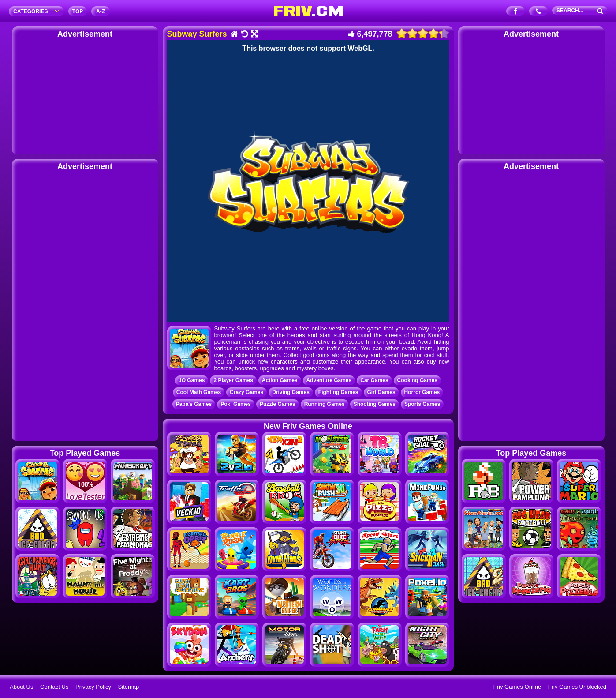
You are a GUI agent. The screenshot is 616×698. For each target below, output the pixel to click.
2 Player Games (233, 380)
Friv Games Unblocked (577, 687)
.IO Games (192, 380)
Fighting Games (338, 392)
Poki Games (236, 404)
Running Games (325, 404)
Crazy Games (246, 392)
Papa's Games (194, 404)
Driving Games (291, 392)
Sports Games (422, 404)
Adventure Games (329, 380)
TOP (78, 11)
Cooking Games (417, 380)
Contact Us (54, 687)
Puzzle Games (278, 404)
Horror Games (422, 392)
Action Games (280, 380)
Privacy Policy (93, 687)
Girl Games (381, 392)
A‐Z (101, 11)
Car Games (374, 380)
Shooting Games (375, 404)
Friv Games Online (517, 687)
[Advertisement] (85, 95)
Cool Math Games (199, 392)
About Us (21, 687)
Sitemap (129, 687)
